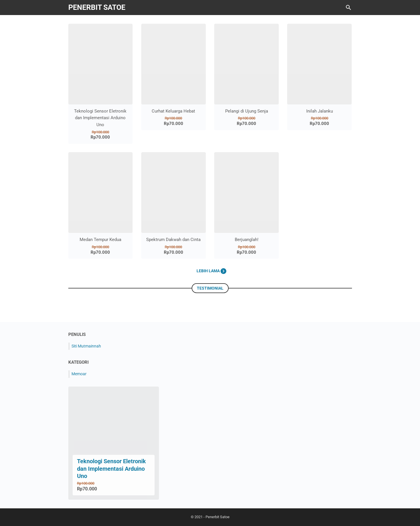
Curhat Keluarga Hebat (173, 111)
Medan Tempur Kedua (100, 240)
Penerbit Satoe (97, 7)
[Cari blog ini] (349, 8)
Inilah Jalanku (320, 111)
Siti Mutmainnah (86, 346)
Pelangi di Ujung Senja (247, 111)
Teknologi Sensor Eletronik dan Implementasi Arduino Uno (100, 118)
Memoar (79, 374)
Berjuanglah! (247, 240)
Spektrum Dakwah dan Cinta (173, 240)
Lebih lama (211, 271)
